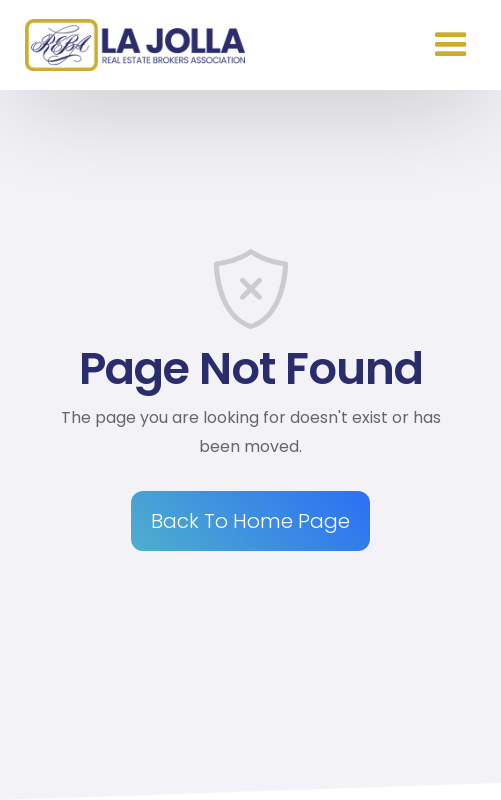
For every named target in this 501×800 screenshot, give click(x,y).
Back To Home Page (250, 521)
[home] (130, 44)
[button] (451, 45)
